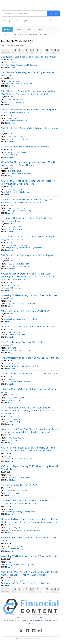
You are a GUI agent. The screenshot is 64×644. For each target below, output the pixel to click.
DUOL (19, 245)
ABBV (10, 264)
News (14, 35)
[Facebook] (28, 631)
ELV (16, 227)
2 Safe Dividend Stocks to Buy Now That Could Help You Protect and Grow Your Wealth (29, 111)
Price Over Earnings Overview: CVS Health (22, 342)
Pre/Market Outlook (26, 248)
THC (16, 379)
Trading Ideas (21, 319)
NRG (13, 400)
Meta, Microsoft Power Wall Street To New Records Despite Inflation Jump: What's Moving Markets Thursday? (31, 431)
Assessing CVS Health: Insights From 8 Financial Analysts (29, 556)
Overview (7, 35)
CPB (7, 102)
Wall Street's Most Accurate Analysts (27, 583)
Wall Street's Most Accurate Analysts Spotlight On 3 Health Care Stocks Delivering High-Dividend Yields (30, 573)
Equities (18, 288)
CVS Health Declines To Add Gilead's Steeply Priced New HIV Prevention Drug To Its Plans (29, 182)
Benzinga (10, 105)
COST (14, 286)
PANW (27, 139)
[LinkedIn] (34, 631)
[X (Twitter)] (21, 631)
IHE (20, 419)
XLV (17, 155)
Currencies (22, 35)
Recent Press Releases (14, 65)
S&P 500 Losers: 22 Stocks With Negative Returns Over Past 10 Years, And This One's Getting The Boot (28, 92)
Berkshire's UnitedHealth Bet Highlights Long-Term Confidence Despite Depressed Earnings (27, 201)
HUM (14, 208)
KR (22, 286)
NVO (19, 152)
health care (46, 583)
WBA (18, 81)
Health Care (21, 173)
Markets (7, 29)
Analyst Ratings (12, 248)
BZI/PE (16, 350)
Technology (10, 266)
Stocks (19, 29)
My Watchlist (27, 21)
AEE (19, 438)
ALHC (10, 546)
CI (9, 227)
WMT (20, 118)
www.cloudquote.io (49, 615)
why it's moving (25, 211)
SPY (17, 266)
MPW (18, 493)
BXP (22, 100)
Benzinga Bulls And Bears (31, 530)
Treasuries (43, 35)
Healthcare (10, 229)
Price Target (10, 512)
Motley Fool (11, 67)
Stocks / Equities (18, 139)
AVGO (15, 398)
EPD (13, 332)
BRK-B (10, 152)
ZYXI (13, 493)
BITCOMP (17, 264)
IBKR (13, 81)
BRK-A (29, 264)
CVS (12, 63)
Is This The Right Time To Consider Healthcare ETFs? (27, 147)
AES (23, 438)
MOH (19, 530)
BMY (15, 581)
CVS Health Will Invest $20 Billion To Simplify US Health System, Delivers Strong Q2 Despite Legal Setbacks (28, 449)
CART (10, 137)
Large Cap (15, 211)
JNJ (13, 379)
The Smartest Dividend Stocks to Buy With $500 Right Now (30, 358)
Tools (40, 29)
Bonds (12, 335)
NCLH (8, 440)
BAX (14, 100)
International (33, 35)
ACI (9, 286)
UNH (24, 208)
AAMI (10, 491)
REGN (24, 152)
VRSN (17, 364)
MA (16, 63)
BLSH (23, 264)
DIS (13, 118)
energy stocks (15, 102)
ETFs (30, 29)
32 (47, 50)
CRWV (20, 137)
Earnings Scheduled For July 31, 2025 (19, 485)
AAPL (10, 438)
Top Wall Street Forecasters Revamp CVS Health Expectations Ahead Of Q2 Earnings (25, 502)
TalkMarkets (11, 142)
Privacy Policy (43, 620)
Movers (20, 459)
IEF (17, 332)
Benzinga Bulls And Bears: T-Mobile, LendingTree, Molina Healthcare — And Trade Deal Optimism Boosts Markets (30, 521)
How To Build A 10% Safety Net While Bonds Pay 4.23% (28, 327)
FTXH (16, 419)
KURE (11, 422)
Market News (32, 65)
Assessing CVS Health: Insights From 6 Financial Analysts (29, 295)
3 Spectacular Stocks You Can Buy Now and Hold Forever (29, 57)
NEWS (19, 171)
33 (52, 50)
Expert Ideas (15, 192)
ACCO (25, 491)
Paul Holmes (20, 400)
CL (9, 63)
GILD (14, 171)
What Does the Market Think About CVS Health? (25, 311)
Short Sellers (32, 319)
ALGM (8, 493)
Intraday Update (25, 350)
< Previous (6, 51)
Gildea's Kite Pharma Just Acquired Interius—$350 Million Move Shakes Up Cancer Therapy (29, 164)
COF (19, 528)
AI (9, 528)
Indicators (44, 21)
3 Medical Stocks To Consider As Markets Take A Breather (30, 374)
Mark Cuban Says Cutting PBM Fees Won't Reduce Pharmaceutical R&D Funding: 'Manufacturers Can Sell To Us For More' (29, 411)
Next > (57, 51)
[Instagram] (40, 631)
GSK (18, 190)
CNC (23, 102)
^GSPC (26, 84)
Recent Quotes (9, 21)
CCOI (15, 137)
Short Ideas (10, 319)
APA (9, 100)
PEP (13, 364)
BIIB (18, 100)
